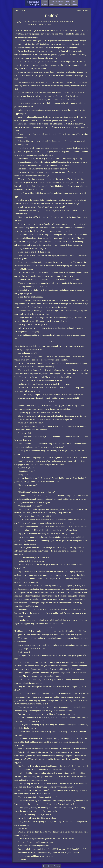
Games (67, 2)
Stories (52, 2)
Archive (59, 5)
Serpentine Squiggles (33, 3)
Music (74, 2)
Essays (45, 5)
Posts (52, 5)
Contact (67, 5)
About (45, 2)
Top (45, 866)
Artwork (59, 2)
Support (74, 5)
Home (50, 866)
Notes (19, 21)
